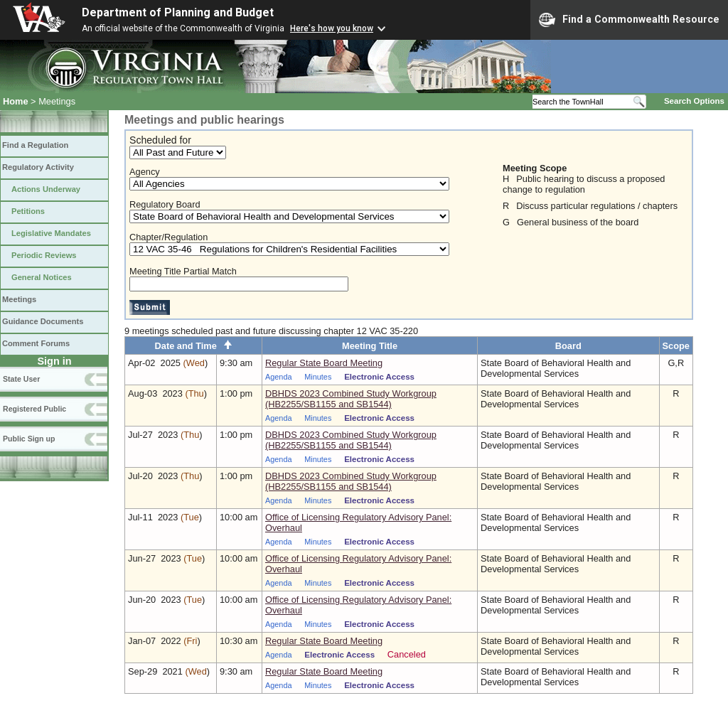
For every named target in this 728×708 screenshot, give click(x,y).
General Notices (42, 277)
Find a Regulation (35, 145)
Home (16, 101)
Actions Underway (46, 189)
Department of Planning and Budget (178, 12)
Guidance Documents (43, 321)
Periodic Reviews (44, 255)
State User (21, 379)
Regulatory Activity (38, 167)
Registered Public (34, 409)
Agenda (279, 377)
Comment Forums (36, 343)
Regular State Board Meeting (324, 363)
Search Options (694, 101)
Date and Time (194, 346)
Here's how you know (332, 28)
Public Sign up (29, 439)
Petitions (28, 211)
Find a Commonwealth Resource (629, 20)
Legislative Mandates (51, 233)
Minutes (318, 377)
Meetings (19, 299)
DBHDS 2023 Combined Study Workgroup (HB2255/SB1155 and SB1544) (351, 399)
